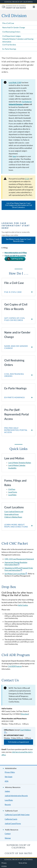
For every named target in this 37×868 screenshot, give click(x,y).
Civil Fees (12, 489)
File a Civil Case (8, 23)
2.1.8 (27, 179)
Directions (25, 714)
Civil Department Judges (12, 36)
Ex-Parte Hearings (9, 49)
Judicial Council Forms (13, 824)
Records (8, 805)
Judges (7, 791)
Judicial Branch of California (19, 2)
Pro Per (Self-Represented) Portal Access (16, 430)
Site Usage (9, 777)
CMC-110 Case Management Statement (19, 559)
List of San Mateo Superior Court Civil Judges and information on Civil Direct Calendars (18, 205)
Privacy (4, 863)
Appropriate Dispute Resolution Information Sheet (16, 563)
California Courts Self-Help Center (17, 815)
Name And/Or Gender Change (14, 28)
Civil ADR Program (15, 666)
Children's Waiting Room (13, 517)
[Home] (14, 8)
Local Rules (12, 495)
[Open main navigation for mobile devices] (34, 7)
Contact (8, 834)
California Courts (11, 819)
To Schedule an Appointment (18, 742)
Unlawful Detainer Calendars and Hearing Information (18, 40)
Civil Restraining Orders (11, 32)
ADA (7, 781)
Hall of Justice (23, 605)
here (14, 156)
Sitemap (8, 838)
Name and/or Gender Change (16, 347)
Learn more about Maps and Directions (16, 526)
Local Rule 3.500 (15, 83)
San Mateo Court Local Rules (15, 574)
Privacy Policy (10, 772)
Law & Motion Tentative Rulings (20, 463)
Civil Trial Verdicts (9, 45)
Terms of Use (23, 863)
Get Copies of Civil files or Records (15, 319)
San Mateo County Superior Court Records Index (18, 240)
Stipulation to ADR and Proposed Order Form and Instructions (19, 569)
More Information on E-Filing (16, 253)
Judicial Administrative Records (16, 796)
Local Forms (13, 492)
